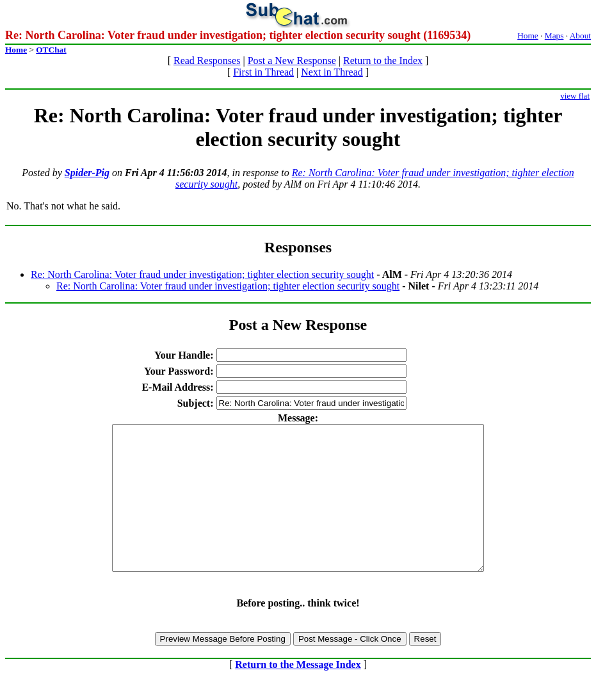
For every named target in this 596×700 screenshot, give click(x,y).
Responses (298, 247)
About (580, 36)
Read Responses (207, 61)
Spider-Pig (87, 173)
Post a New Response (292, 61)
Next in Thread (332, 72)
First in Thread (263, 72)
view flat (575, 96)
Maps (554, 36)
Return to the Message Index (298, 693)
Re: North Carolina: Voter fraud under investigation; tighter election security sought (202, 274)
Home (528, 36)
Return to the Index (383, 61)
